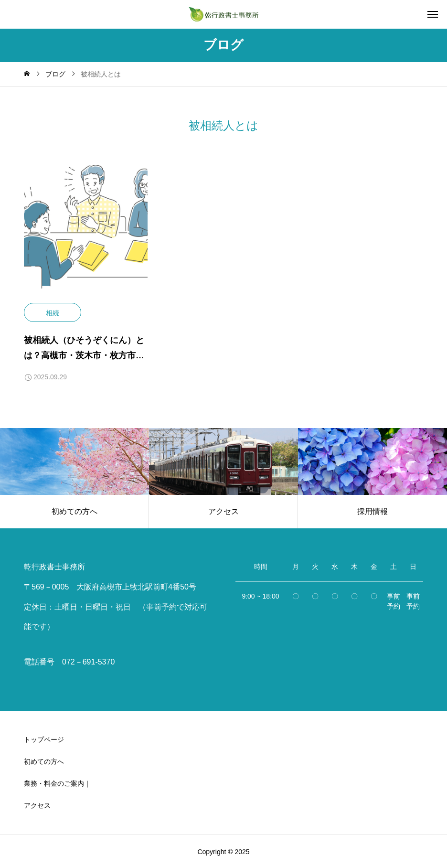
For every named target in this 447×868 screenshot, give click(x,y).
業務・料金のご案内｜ (57, 783)
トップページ (44, 739)
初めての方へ (44, 761)
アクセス (37, 805)
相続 (53, 313)
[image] (86, 234)
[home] (27, 74)
